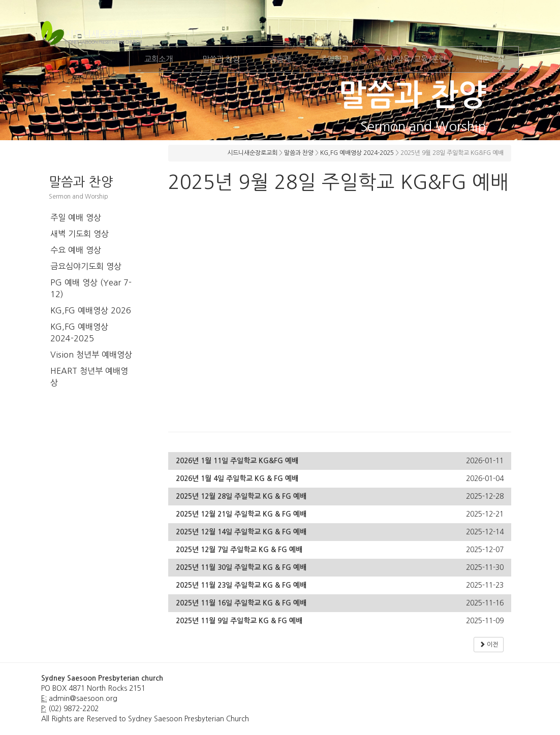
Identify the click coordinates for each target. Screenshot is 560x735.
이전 (489, 644)
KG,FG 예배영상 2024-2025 (79, 332)
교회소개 (159, 59)
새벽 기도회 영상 (80, 234)
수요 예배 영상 (76, 250)
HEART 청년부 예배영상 (89, 377)
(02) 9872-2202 (73, 709)
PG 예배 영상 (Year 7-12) (91, 288)
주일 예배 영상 (76, 217)
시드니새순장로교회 (252, 153)
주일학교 (334, 59)
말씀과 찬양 (221, 59)
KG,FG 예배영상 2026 (91, 310)
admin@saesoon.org (83, 698)
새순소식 (489, 59)
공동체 (280, 59)
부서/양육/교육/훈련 (412, 59)
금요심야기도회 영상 (86, 266)
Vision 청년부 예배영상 (91, 355)
